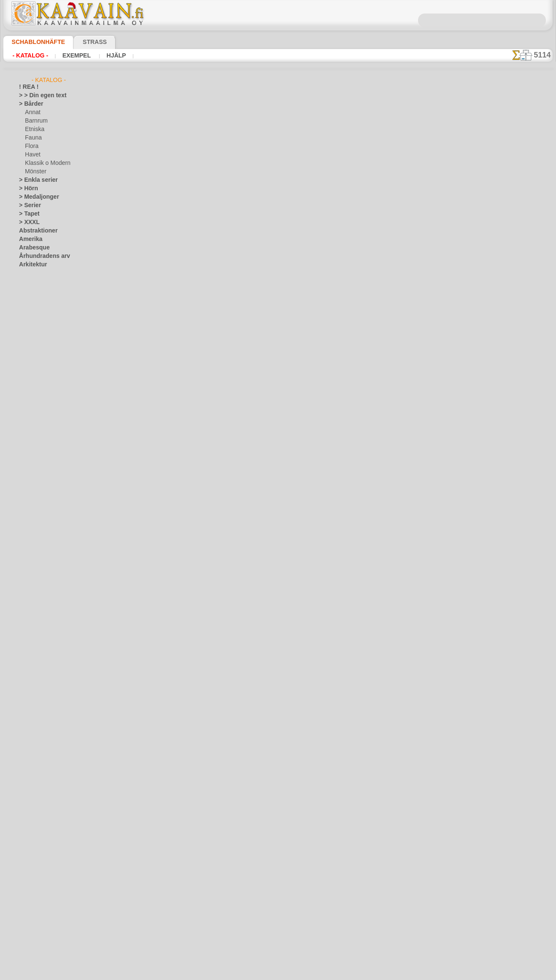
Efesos (27, 468)
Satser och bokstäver (44, 764)
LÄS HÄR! (196, 286)
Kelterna (29, 620)
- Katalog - (28, 55)
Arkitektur (31, 265)
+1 (309, 309)
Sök (364, 399)
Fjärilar (28, 527)
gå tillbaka (278, 309)
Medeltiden (32, 687)
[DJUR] (34, 907)
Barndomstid (40, 324)
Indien (26, 594)
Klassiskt (30, 628)
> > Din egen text (38, 96)
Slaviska (29, 780)
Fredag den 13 (35, 535)
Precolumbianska (39, 730)
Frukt (25, 544)
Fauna (32, 138)
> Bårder (29, 104)
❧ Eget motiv (34, 950)
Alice (30, 307)
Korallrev (30, 645)
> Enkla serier (34, 180)
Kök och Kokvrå (37, 637)
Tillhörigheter (34, 806)
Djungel (28, 442)
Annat (32, 112)
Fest (24, 493)
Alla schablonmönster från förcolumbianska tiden (277, 328)
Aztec (26, 282)
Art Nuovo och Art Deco (47, 273)
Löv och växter (36, 662)
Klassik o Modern (45, 163)
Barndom (30, 298)
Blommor (30, 425)
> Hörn (27, 189)
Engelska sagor (42, 332)
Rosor (26, 747)
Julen (31, 510)
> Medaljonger (35, 197)
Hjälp (105, 55)
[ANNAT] (35, 882)
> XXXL (27, 222)
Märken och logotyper (45, 671)
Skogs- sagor (40, 417)
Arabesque (32, 248)
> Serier (28, 205)
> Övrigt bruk (139, 286)
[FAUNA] (36, 924)
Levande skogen (43, 366)
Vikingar (29, 857)
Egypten (28, 476)
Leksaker (35, 358)
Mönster (35, 172)
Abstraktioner (35, 231)
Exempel (70, 55)
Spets (26, 797)
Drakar (27, 459)
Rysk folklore (34, 755)
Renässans (32, 738)
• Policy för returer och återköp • (278, 439)
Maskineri (31, 679)
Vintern (28, 865)
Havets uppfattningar (44, 569)
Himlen (27, 578)
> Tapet (27, 214)
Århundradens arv (40, 256)
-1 (247, 309)
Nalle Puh (36, 391)
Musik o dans (35, 704)
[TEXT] (33, 941)
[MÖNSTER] (39, 933)
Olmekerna (32, 713)
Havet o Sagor (41, 341)
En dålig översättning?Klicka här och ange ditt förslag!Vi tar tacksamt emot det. (278, 366)
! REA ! (27, 87)
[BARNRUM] (40, 899)
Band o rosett (35, 290)
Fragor (247, 399)
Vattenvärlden (36, 848)
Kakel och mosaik (39, 611)
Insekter (29, 603)
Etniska (34, 129)
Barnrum (35, 121)
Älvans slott (39, 315)
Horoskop (30, 586)
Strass (82, 42)
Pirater (33, 408)
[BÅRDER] (37, 890)
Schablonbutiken (210, 399)
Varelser (29, 840)
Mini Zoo (35, 375)
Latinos (28, 654)
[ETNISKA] (37, 916)
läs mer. (332, 973)
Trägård (28, 823)
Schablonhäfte (33, 42)
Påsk (30, 518)
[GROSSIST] (33, 873)
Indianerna (38, 349)
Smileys (28, 789)
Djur (24, 451)
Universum (32, 831)
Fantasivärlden (37, 485)
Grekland (30, 552)
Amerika (29, 239)
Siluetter (29, 772)
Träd (24, 814)
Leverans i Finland (328, 399)
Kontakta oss (280, 399)
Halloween (37, 501)
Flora (31, 146)
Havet (32, 155)
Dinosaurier (33, 434)
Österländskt (34, 721)
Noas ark (36, 400)
